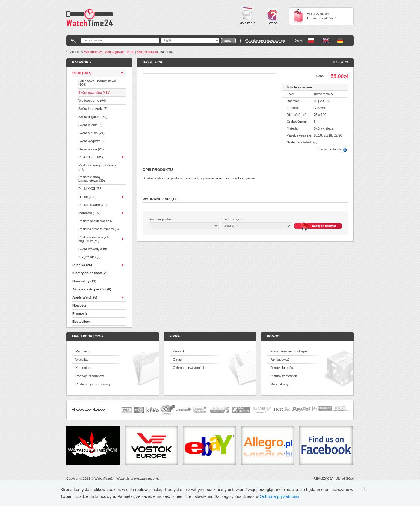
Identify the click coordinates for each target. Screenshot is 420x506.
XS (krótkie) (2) (90, 257)
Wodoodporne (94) (92, 101)
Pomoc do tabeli (329, 149)
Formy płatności (282, 368)
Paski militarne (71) (93, 205)
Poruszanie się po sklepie (289, 351)
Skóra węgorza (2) (92, 141)
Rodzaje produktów (90, 376)
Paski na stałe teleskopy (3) (99, 229)
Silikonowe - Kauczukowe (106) (97, 83)
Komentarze (84, 368)
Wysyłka (82, 360)
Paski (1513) (82, 73)
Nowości (79, 305)
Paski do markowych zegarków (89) (94, 239)
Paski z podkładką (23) (95, 221)
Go (228, 41)
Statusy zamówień (284, 376)
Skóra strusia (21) (92, 133)
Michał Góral (345, 478)
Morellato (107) (90, 213)
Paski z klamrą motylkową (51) (98, 167)
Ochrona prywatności (188, 368)
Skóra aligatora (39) (93, 117)
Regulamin (83, 351)
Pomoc (272, 16)
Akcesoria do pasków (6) (92, 289)
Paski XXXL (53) (90, 189)
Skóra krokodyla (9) (93, 249)
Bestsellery (81, 322)
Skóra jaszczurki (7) (93, 109)
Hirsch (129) (87, 197)
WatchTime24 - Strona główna (105, 52)
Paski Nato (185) (91, 157)
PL (311, 41)
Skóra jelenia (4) (90, 125)
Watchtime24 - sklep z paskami (90, 18)
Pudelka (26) (82, 265)
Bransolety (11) (84, 281)
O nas (177, 360)
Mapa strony (279, 384)
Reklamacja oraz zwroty (93, 384)
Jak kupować (280, 360)
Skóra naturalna (147, 52)
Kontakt (178, 351)
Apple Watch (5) (85, 297)
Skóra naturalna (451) (94, 93)
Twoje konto (247, 16)
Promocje (80, 313)
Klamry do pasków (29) (90, 273)
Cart (298, 16)
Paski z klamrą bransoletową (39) (92, 179)
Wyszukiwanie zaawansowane (265, 41)
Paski (131, 52)
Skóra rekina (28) (91, 149)
